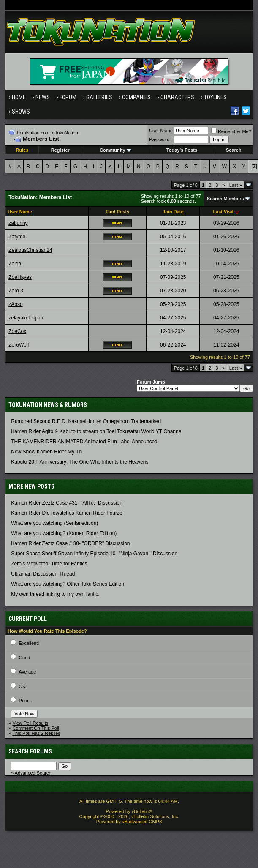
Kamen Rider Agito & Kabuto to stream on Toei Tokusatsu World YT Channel (97, 431)
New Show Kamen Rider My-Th (46, 452)
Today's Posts (182, 150)
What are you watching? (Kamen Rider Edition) (64, 533)
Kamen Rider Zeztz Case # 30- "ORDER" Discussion (70, 543)
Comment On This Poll (35, 728)
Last (236, 185)
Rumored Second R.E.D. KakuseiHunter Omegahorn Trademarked (86, 421)
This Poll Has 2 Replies (36, 733)
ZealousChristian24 (30, 250)
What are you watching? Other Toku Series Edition (68, 584)
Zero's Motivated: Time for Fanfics (49, 564)
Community (115, 150)
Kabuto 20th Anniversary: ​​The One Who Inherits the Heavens (80, 462)
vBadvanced (135, 822)
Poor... (26, 701)
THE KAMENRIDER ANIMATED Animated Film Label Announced (84, 442)
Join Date (173, 212)
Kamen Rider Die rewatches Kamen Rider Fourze (67, 513)
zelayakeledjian (26, 318)
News (43, 97)
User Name (161, 131)
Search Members (225, 199)
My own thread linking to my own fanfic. (55, 594)
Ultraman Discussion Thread (43, 574)
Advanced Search (33, 773)
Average (28, 672)
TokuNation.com (33, 133)
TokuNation (67, 133)
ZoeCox (17, 331)
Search (234, 150)
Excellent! (29, 643)
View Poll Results (30, 723)
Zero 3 (16, 291)
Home (19, 97)
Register (60, 150)
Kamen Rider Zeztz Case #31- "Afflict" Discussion (67, 503)
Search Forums (30, 751)
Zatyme (17, 237)
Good (25, 658)
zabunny (18, 223)
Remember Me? (231, 131)
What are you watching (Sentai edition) (54, 523)
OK (22, 686)
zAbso (15, 304)
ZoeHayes (20, 277)
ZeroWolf (19, 345)
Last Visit (223, 212)
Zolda (15, 264)
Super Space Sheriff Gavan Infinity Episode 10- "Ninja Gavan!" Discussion (94, 554)
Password (159, 139)
